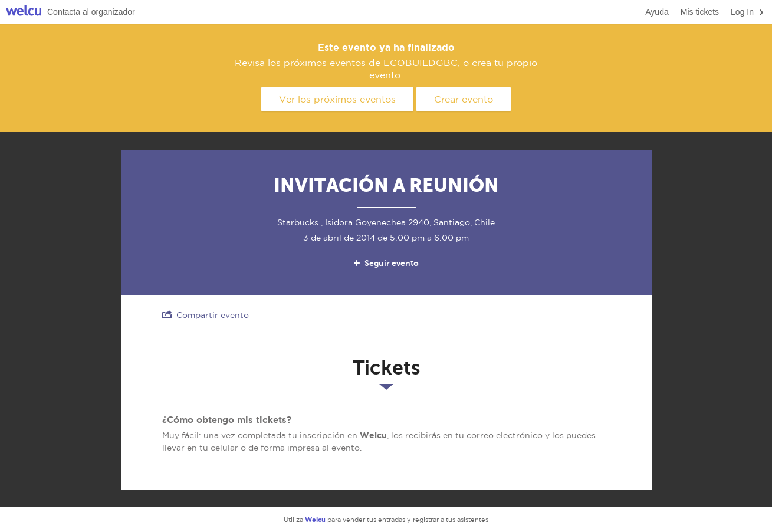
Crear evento (464, 99)
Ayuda (657, 12)
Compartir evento (206, 315)
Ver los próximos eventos (337, 99)
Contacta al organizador (91, 12)
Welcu (24, 12)
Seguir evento (385, 263)
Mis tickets (700, 12)
